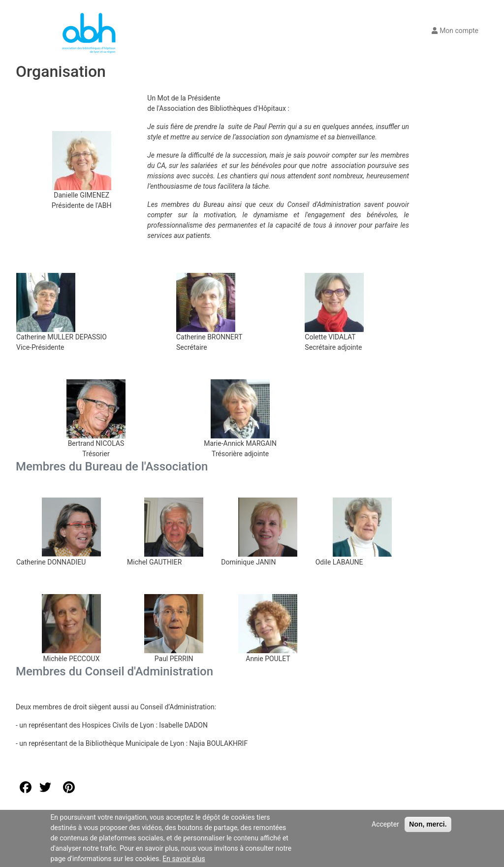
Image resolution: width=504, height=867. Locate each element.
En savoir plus (184, 859)
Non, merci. (428, 824)
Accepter (385, 824)
